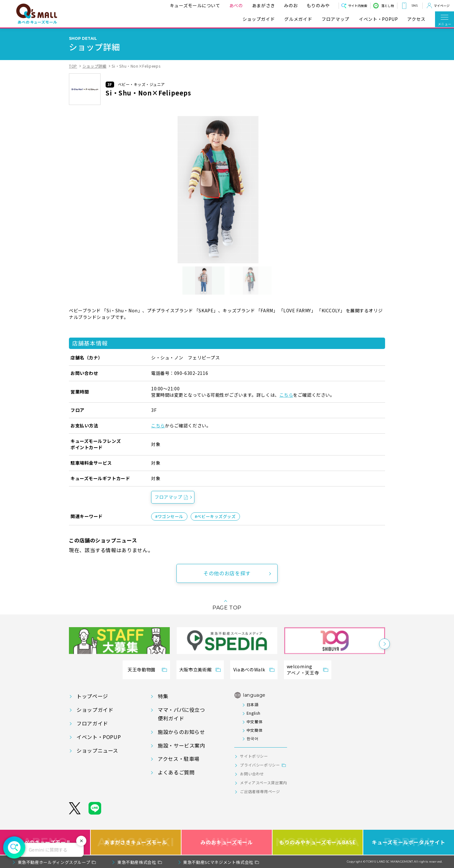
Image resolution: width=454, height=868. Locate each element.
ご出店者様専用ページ (260, 791)
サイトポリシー (254, 756)
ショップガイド (259, 19)
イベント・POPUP (378, 19)
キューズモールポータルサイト (408, 842)
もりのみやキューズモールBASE (317, 842)
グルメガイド (298, 19)
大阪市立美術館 (195, 669)
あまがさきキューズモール (136, 842)
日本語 (253, 704)
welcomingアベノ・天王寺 (303, 669)
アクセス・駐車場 (179, 759)
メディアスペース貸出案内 (264, 782)
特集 (163, 696)
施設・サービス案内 (181, 745)
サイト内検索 (358, 6)
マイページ (442, 6)
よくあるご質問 (176, 772)
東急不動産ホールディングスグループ (54, 862)
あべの (236, 5)
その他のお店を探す (227, 573)
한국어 (253, 738)
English (253, 713)
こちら (286, 395)
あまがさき (264, 5)
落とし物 (388, 6)
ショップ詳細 (95, 66)
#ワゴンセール (169, 516)
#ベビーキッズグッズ (215, 516)
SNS (414, 6)
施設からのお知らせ (181, 732)
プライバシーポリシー (260, 765)
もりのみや (318, 5)
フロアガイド (92, 723)
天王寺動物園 (142, 669)
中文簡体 (255, 730)
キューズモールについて (195, 5)
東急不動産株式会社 (137, 862)
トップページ (92, 696)
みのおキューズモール (227, 842)
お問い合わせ (252, 774)
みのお (291, 5)
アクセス (416, 19)
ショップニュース (97, 750)
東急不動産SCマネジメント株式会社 (218, 862)
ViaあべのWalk (249, 669)
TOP (73, 66)
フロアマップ (335, 19)
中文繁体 (255, 721)
